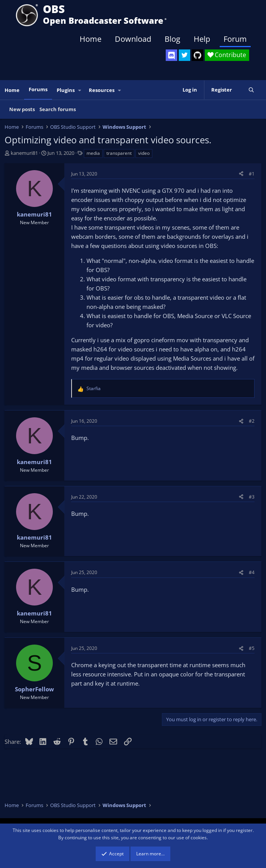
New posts (22, 109)
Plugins (66, 90)
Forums (38, 89)
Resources (102, 90)
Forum (235, 39)
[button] (80, 90)
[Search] (251, 90)
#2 (252, 421)
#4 (252, 572)
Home (91, 39)
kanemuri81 (24, 153)
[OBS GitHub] (197, 55)
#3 (252, 497)
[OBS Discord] (171, 55)
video (144, 153)
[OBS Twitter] (184, 55)
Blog (172, 39)
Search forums (58, 109)
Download (133, 39)
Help (202, 39)
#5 (252, 648)
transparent (119, 153)
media (93, 153)
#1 (252, 174)
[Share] (241, 174)
